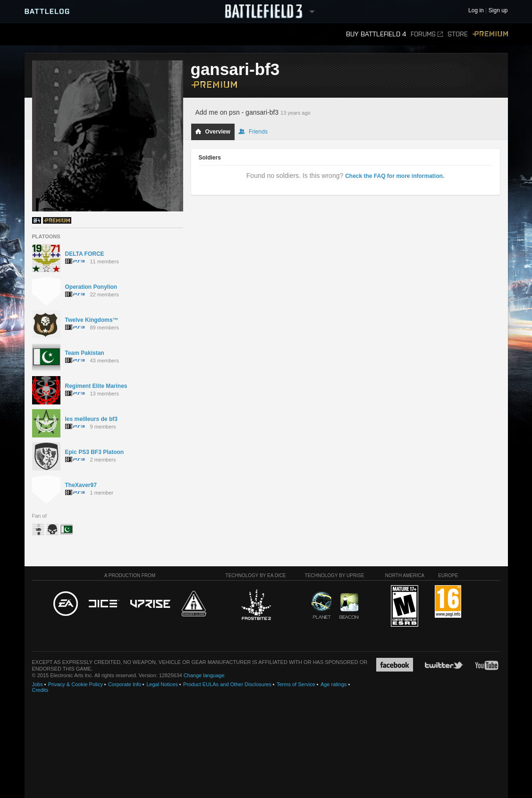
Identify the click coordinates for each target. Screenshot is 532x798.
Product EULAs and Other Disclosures (227, 684)
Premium (490, 34)
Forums (427, 34)
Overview (213, 132)
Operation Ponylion (91, 287)
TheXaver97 (81, 485)
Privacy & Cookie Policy (76, 684)
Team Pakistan (85, 353)
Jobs (38, 684)
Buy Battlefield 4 (376, 34)
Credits (40, 690)
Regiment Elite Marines (96, 386)
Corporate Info (125, 684)
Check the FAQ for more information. (395, 176)
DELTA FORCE (85, 254)
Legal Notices (162, 684)
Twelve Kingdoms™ (92, 320)
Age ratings (334, 684)
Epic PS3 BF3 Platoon (95, 452)
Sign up (498, 11)
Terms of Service (296, 684)
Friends (253, 132)
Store (458, 34)
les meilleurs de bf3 (91, 419)
